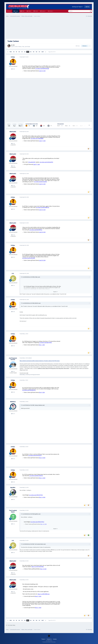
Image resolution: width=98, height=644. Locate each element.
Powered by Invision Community (49, 642)
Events (36, 11)
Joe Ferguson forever (13, 359)
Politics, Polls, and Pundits (24, 47)
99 (16, 52)
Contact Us (49, 639)
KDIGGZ (36, 303)
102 (25, 52)
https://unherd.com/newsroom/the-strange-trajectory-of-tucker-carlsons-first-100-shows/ (40, 361)
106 (36, 52)
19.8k (13, 499)
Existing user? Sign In (78, 7)
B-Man (13, 57)
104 (31, 52)
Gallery (29, 11)
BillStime (13, 402)
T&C (14, 45)
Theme (43, 639)
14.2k (13, 524)
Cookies (55, 639)
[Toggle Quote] (22, 277)
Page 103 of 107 (52, 52)
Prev (11, 52)
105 (34, 52)
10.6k (13, 371)
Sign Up (87, 7)
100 (19, 52)
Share (78, 46)
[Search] (75, 11)
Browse (43, 11)
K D (13, 273)
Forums (16, 12)
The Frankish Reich (13, 511)
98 (14, 52)
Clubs (23, 11)
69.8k (13, 69)
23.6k (13, 144)
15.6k (13, 285)
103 (28, 52)
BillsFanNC (13, 132)
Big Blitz (13, 488)
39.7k (13, 414)
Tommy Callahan (38, 405)
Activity (51, 11)
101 (22, 52)
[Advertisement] (49, 28)
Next (43, 52)
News (10, 11)
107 (39, 52)
